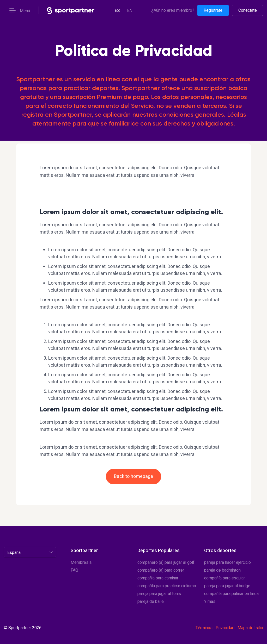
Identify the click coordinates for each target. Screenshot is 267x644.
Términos (204, 628)
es (117, 11)
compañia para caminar (158, 578)
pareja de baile (151, 602)
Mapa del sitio (250, 628)
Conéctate (248, 10)
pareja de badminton (222, 570)
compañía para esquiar (224, 578)
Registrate (213, 10)
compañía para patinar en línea (231, 594)
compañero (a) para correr (161, 570)
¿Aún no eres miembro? (173, 10)
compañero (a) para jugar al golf (166, 562)
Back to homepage (133, 476)
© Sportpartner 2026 (23, 628)
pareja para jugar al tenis (159, 594)
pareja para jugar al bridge (227, 586)
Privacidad (225, 628)
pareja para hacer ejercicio (227, 562)
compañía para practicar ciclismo (167, 586)
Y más (210, 602)
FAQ (74, 570)
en (130, 11)
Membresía (81, 562)
